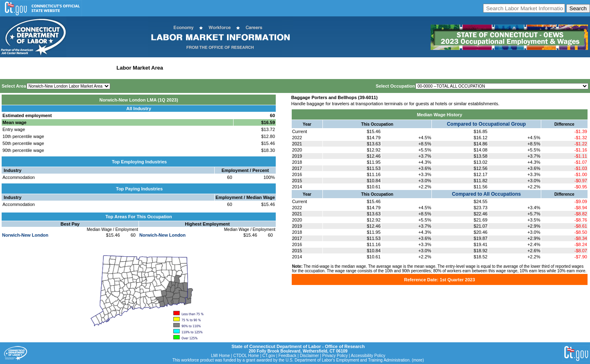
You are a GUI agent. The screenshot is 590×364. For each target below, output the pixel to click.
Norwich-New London (25, 235)
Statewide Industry (90, 68)
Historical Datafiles (265, 68)
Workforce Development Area (203, 68)
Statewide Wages (42, 68)
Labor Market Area (140, 68)
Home (10, 68)
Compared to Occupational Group (487, 124)
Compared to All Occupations (486, 194)
